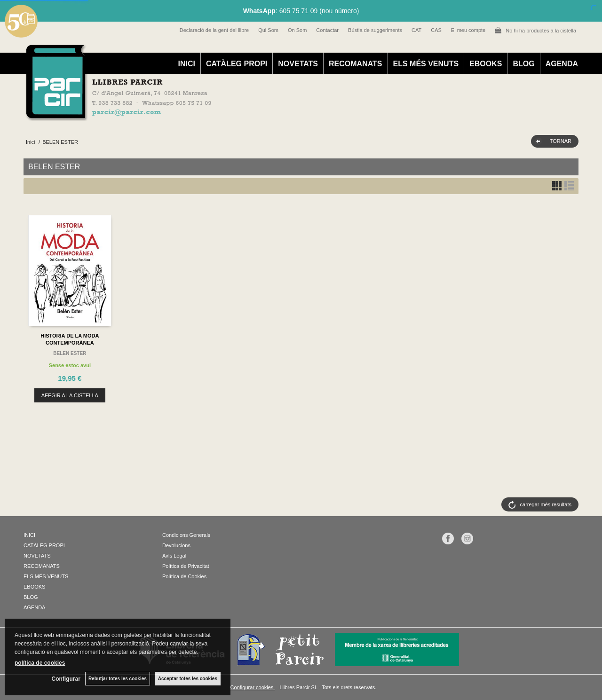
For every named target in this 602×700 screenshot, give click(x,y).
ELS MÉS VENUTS (426, 64)
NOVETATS (298, 64)
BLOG (523, 64)
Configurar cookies (253, 687)
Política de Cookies (184, 576)
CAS (436, 30)
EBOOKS (486, 64)
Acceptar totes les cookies (188, 679)
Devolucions (176, 545)
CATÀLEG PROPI (237, 64)
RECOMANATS (355, 64)
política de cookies (40, 663)
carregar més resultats (546, 504)
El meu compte (468, 30)
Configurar (66, 679)
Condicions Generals (186, 535)
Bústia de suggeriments (375, 30)
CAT (416, 30)
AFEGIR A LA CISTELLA (70, 395)
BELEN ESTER (70, 353)
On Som (297, 30)
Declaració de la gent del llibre (214, 30)
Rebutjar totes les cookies (118, 679)
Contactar (327, 30)
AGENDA (562, 64)
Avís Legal (174, 556)
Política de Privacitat (186, 566)
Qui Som (268, 30)
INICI (186, 64)
